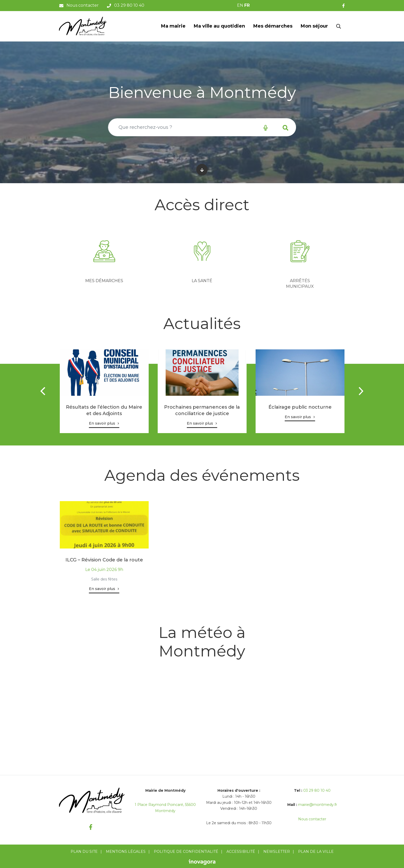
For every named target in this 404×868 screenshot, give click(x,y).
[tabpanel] (104, 260)
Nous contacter (312, 819)
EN (240, 5)
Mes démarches (273, 26)
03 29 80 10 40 (317, 790)
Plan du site (84, 852)
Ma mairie (173, 26)
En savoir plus (102, 423)
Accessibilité (241, 852)
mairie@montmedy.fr (318, 805)
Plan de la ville (316, 852)
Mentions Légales (126, 852)
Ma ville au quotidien (219, 26)
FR (247, 5)
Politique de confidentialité (186, 852)
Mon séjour (314, 26)
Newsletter (277, 852)
